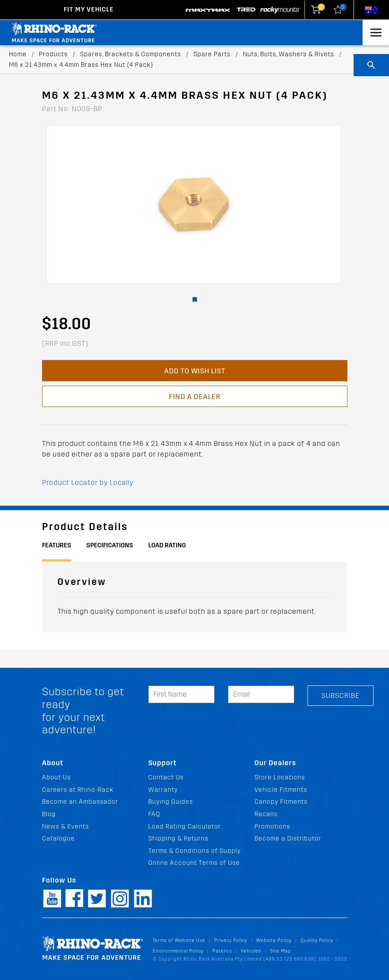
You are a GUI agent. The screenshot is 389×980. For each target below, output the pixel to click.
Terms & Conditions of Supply (194, 851)
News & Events (65, 827)
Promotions (272, 827)
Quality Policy (317, 940)
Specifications (110, 545)
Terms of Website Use (179, 940)
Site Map (281, 951)
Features (57, 545)
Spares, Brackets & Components (131, 54)
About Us (56, 777)
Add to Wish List (195, 371)
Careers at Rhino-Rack (78, 790)
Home (18, 54)
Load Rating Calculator (185, 827)
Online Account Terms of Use (194, 863)
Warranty (163, 790)
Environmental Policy (178, 951)
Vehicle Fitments (281, 790)
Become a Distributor (288, 839)
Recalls (266, 814)
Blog (49, 814)
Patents (222, 951)
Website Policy (274, 940)
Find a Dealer (195, 397)
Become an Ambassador (80, 802)
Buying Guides (171, 802)
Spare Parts (212, 54)
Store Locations (280, 777)
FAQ (154, 814)
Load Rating (167, 545)
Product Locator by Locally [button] (88, 482)
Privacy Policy (231, 940)
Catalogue (58, 839)
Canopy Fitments (281, 802)
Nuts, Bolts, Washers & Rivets (289, 54)
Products (53, 54)
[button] (195, 299)
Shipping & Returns (178, 839)
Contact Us (166, 777)
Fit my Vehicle (89, 10)
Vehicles (251, 951)
